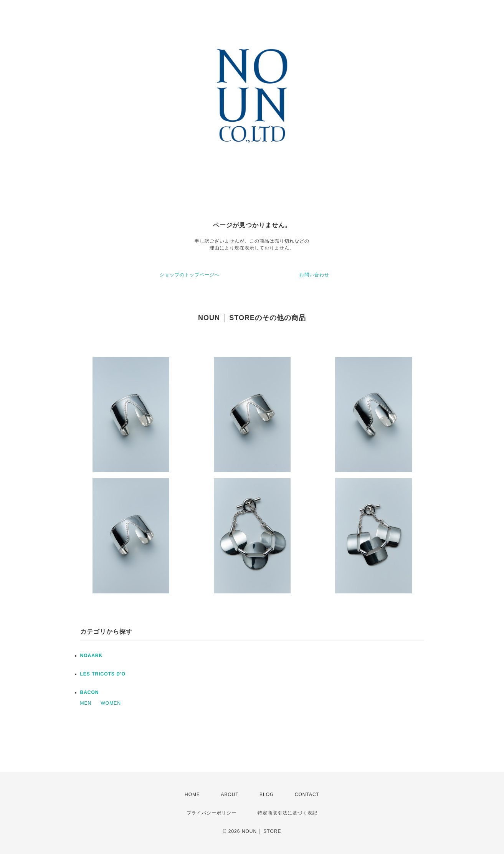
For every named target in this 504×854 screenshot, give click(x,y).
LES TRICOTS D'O (103, 674)
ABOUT (230, 795)
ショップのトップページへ (190, 275)
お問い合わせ (314, 275)
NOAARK (92, 656)
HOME (192, 795)
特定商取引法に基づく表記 (288, 813)
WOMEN (111, 703)
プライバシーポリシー (212, 813)
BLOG (267, 795)
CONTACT (307, 795)
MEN (86, 703)
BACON (90, 692)
